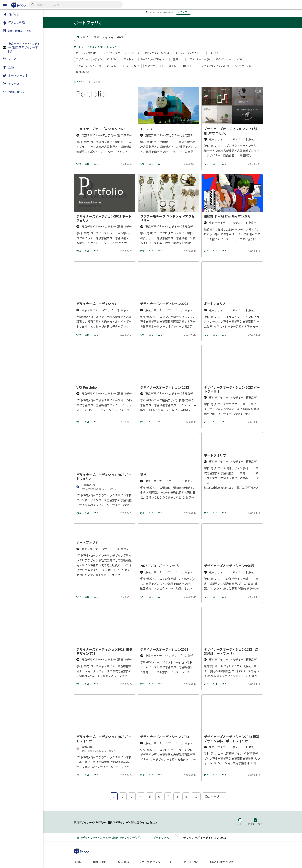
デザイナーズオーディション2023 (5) (100, 62)
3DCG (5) (217, 56)
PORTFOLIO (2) (136, 69)
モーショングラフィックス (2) (217, 69)
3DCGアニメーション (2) (233, 62)
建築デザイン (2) (158, 69)
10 (200, 826)
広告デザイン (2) (248, 69)
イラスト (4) (132, 62)
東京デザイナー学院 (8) (161, 56)
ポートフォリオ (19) (91, 56)
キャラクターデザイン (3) (158, 62)
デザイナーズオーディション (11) (125, 56)
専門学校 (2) (87, 75)
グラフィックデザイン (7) (193, 56)
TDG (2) (191, 69)
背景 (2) (177, 69)
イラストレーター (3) (203, 62)
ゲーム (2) (116, 69)
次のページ (218, 826)
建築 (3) (182, 62)
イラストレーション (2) (93, 69)
